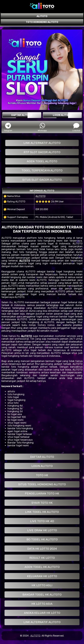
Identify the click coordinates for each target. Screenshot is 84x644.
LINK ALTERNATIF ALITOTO (42, 143)
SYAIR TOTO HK (42, 503)
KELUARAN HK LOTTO (42, 576)
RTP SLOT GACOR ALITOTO (42, 152)
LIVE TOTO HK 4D (42, 521)
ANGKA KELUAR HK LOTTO (42, 613)
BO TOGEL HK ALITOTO (42, 539)
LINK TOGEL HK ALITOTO (42, 512)
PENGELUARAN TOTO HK (42, 493)
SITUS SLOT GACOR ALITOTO (42, 180)
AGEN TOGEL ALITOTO (42, 161)
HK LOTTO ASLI (42, 585)
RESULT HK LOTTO (42, 558)
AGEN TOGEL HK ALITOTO (42, 567)
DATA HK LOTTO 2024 (42, 549)
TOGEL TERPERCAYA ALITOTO (42, 170)
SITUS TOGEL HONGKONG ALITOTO (42, 484)
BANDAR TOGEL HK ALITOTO (42, 595)
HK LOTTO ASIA (42, 604)
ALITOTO (40, 196)
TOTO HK (42, 475)
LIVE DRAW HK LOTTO (42, 530)
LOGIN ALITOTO (42, 466)
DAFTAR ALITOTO (42, 457)
